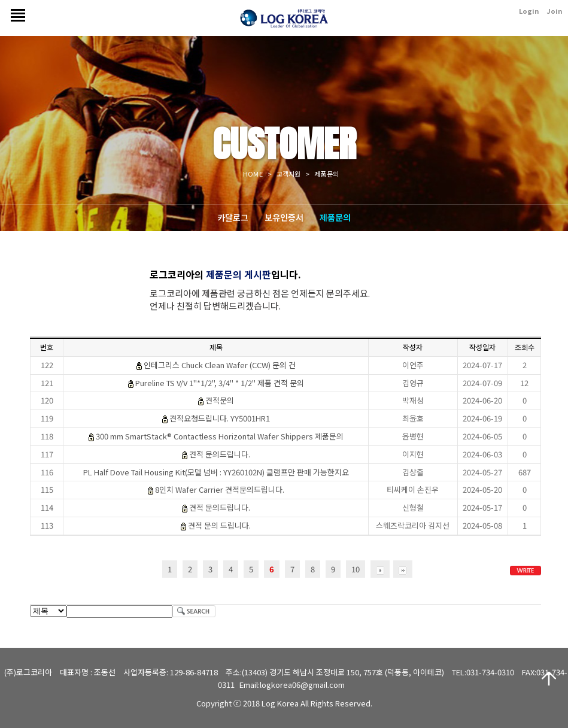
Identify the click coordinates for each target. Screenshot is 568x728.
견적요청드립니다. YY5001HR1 (220, 418)
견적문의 (220, 400)
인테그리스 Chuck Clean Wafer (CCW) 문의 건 (220, 365)
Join (554, 11)
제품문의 (335, 217)
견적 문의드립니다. (220, 454)
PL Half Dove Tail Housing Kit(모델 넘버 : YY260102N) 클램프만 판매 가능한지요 (216, 472)
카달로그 (233, 217)
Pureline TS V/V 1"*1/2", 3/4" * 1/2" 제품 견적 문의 (220, 383)
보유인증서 (284, 217)
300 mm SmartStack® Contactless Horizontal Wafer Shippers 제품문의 (220, 436)
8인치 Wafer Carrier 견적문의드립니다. (220, 489)
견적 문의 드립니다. (219, 525)
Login (529, 11)
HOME (253, 174)
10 (356, 569)
